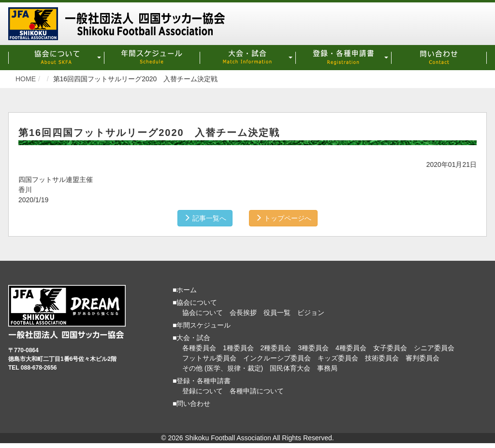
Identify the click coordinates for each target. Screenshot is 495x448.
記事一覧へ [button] (205, 218)
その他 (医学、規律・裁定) (223, 368)
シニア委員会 (434, 348)
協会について (203, 313)
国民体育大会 (290, 368)
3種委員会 (313, 348)
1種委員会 (238, 348)
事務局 (327, 368)
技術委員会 (382, 358)
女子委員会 (390, 348)
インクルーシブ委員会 (277, 358)
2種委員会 (276, 348)
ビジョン (311, 313)
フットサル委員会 (209, 358)
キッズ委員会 (338, 358)
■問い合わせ (191, 403)
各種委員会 (199, 348)
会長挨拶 (243, 313)
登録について (203, 391)
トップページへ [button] (283, 218)
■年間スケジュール (202, 325)
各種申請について (257, 391)
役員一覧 (277, 313)
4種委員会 (351, 348)
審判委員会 (422, 358)
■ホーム (185, 290)
